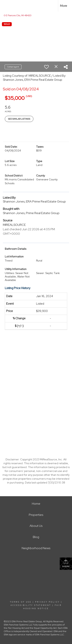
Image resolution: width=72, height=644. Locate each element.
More (64, 6)
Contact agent (13, 67)
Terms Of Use (21, 602)
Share (66, 564)
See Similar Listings (19, 119)
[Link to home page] (6, 6)
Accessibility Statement (31, 605)
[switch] (46, 67)
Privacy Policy (47, 602)
